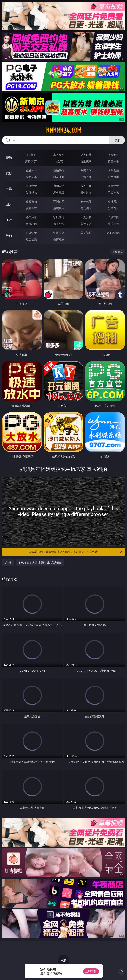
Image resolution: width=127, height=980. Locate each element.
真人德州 (59, 155)
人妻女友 (86, 217)
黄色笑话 (86, 224)
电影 (9, 189)
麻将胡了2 (31, 161)
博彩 (9, 157)
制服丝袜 (31, 193)
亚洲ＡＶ (31, 170)
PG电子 (32, 155)
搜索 (117, 140)
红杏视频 (31, 239)
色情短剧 (59, 239)
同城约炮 (31, 233)
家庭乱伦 (59, 217)
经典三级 (59, 193)
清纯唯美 (59, 208)
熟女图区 (86, 208)
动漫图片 (113, 201)
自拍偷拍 (59, 170)
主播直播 (86, 177)
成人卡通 (86, 186)
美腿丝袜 (31, 208)
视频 (9, 173)
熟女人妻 (31, 177)
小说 (9, 220)
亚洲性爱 (31, 186)
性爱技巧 (113, 224)
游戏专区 (113, 155)
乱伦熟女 (86, 193)
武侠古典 (113, 217)
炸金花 (59, 161)
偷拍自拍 (59, 186)
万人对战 (86, 155)
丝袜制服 (59, 177)
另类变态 (113, 193)
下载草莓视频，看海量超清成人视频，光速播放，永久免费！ (75, 552)
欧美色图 (86, 201)
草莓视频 (86, 233)
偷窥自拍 (31, 201)
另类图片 (113, 208)
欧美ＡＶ (86, 170)
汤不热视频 (113, 233)
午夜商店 (59, 233)
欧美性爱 (113, 186)
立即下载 (91, 971)
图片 (9, 204)
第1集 (8, 562)
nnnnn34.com (63, 130)
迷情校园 (31, 224)
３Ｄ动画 (113, 170)
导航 (9, 236)
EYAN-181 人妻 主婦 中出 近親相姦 (40, 562)
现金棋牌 (86, 161)
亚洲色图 (59, 201)
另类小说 (59, 224)
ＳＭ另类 (113, 177)
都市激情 (31, 217)
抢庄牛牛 (113, 161)
